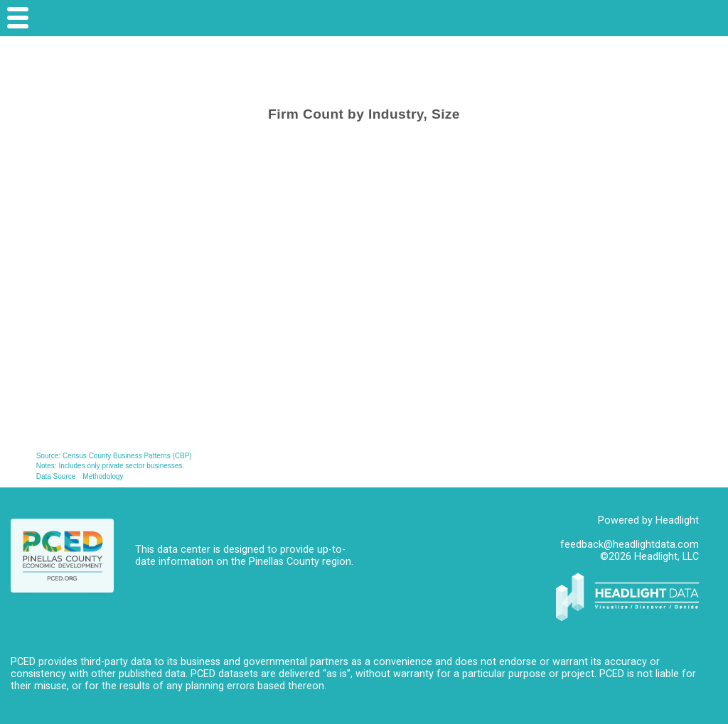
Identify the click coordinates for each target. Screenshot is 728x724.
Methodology (103, 476)
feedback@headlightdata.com (630, 545)
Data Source (56, 476)
